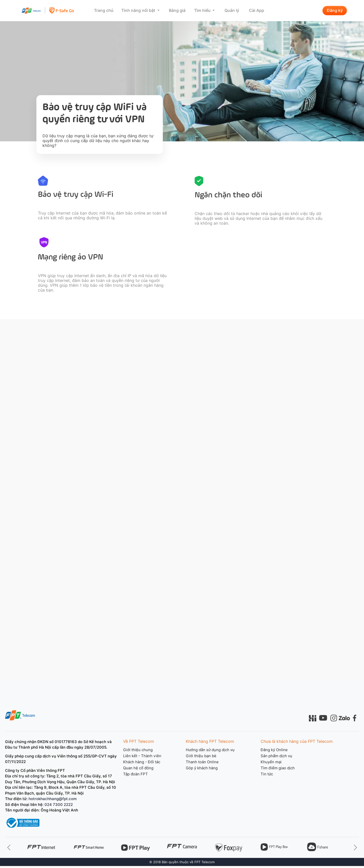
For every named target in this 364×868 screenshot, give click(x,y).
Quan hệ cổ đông (138, 768)
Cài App (257, 10)
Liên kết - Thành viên (142, 756)
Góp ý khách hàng (202, 768)
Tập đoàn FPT (135, 774)
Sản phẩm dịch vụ (276, 756)
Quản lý (232, 10)
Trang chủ (104, 10)
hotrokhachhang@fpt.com (53, 799)
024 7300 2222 (59, 805)
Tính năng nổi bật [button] (139, 10)
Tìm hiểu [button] (203, 10)
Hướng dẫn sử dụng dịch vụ (210, 750)
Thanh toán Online (202, 762)
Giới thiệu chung (138, 750)
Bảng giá (177, 10)
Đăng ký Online (274, 750)
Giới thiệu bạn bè (201, 756)
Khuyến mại (271, 762)
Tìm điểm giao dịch (278, 768)
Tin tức (267, 774)
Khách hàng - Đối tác (142, 762)
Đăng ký (335, 10)
